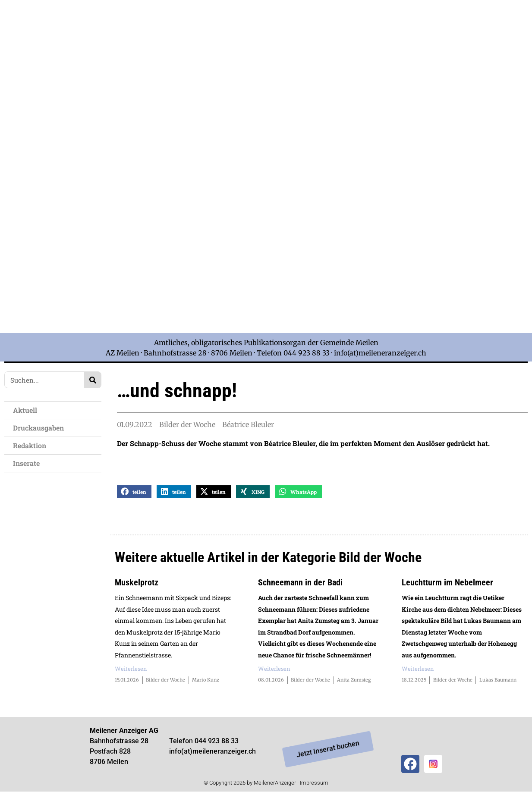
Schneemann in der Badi (300, 583)
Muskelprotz (137, 583)
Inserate (26, 463)
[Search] (93, 380)
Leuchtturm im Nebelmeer (447, 583)
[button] (134, 492)
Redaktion (30, 445)
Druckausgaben (38, 428)
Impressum (314, 783)
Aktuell (25, 410)
